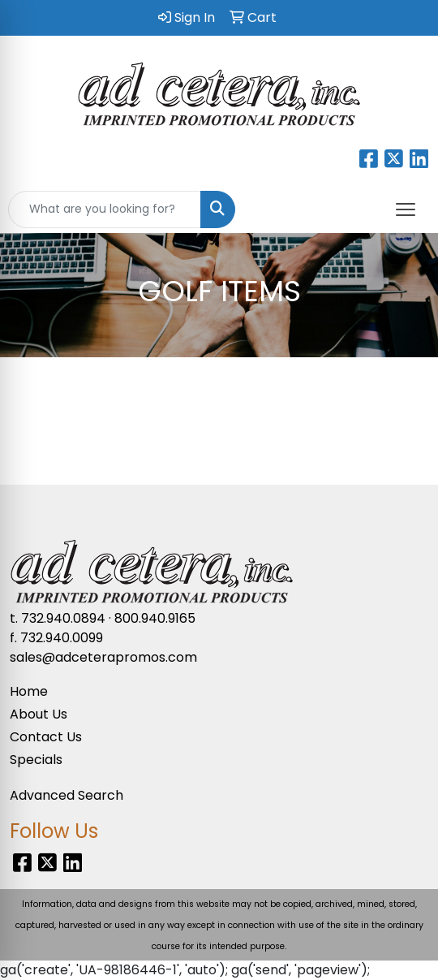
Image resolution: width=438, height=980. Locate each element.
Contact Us (46, 737)
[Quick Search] (105, 209)
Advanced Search (67, 795)
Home (29, 691)
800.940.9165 (155, 618)
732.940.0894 (63, 618)
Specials (36, 760)
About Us (39, 714)
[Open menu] (406, 209)
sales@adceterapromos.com (103, 657)
